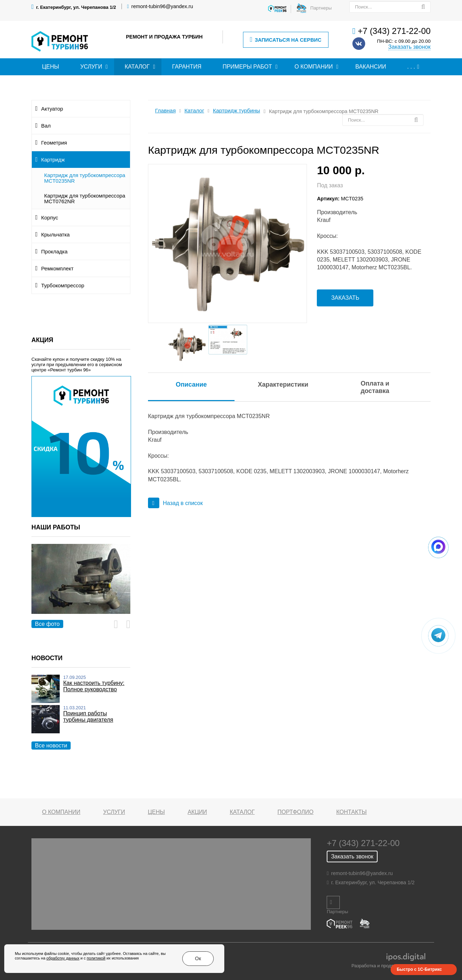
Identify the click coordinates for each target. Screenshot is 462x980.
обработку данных (63, 961)
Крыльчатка (56, 235)
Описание (191, 385)
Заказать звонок (409, 47)
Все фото (47, 624)
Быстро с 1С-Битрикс (419, 969)
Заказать (345, 298)
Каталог (137, 67)
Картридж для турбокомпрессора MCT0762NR (85, 199)
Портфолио (296, 812)
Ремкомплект (57, 269)
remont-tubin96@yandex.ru (162, 6)
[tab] (191, 385)
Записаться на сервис (285, 40)
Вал (46, 126)
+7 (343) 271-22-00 (394, 31)
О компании (314, 67)
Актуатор (52, 109)
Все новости (51, 746)
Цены (51, 67)
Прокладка (55, 252)
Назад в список (175, 503)
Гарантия (187, 67)
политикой (96, 961)
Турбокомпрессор (63, 286)
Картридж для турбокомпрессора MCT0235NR (85, 178)
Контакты (351, 812)
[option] (81, 587)
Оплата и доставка (375, 387)
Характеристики (283, 385)
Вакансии (371, 67)
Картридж (53, 160)
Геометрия (54, 143)
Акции (197, 812)
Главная (165, 110)
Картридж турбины (237, 110)
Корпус (50, 218)
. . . (411, 67)
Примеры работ (247, 67)
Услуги (91, 67)
